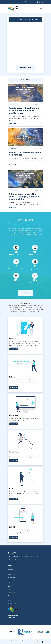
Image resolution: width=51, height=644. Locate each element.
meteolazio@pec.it (12, 562)
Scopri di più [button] (14, 349)
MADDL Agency (39, 642)
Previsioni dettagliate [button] (25, 68)
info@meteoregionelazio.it (14, 559)
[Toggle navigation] (41, 8)
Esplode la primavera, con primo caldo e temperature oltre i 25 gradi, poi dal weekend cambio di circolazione (24, 197)
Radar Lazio (11, 590)
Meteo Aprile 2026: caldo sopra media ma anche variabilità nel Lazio (25, 154)
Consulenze (10, 569)
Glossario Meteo (12, 592)
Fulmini (9, 595)
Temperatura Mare (12, 603)
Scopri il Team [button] (26, 293)
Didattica (10, 580)
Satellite (10, 598)
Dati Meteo (10, 572)
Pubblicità (10, 583)
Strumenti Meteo (12, 577)
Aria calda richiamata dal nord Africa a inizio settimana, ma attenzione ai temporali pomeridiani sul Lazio (24, 111)
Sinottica (10, 601)
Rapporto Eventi (12, 575)
